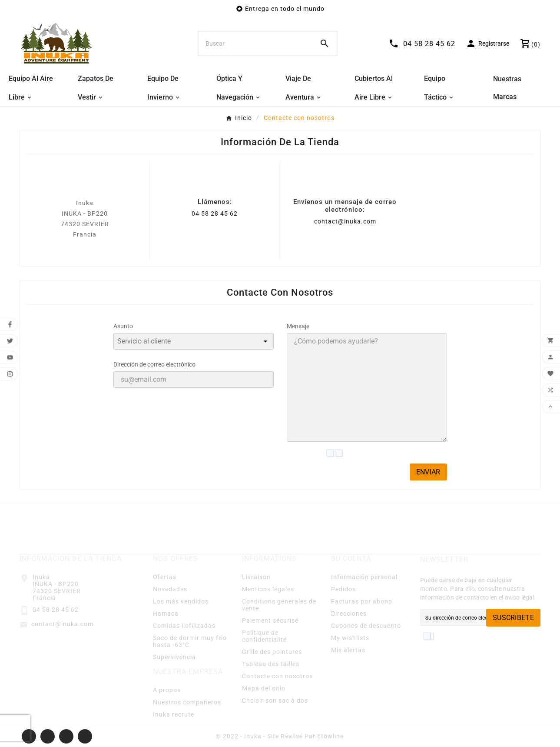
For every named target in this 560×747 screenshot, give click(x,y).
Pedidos (343, 589)
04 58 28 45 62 (215, 213)
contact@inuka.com (345, 221)
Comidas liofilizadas (184, 626)
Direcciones (349, 614)
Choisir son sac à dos (275, 700)
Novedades (170, 589)
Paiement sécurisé (270, 620)
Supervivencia (174, 657)
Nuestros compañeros (187, 702)
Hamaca (166, 614)
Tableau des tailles (271, 664)
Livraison (256, 577)
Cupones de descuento (366, 626)
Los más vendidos (181, 601)
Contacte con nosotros (277, 676)
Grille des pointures (272, 652)
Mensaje (298, 326)
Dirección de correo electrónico (154, 364)
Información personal (364, 577)
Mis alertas (348, 650)
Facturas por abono (362, 601)
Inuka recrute (174, 714)
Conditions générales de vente (279, 605)
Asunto (123, 326)
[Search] (325, 43)
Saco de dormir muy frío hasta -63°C (190, 641)
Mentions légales (268, 589)
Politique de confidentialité (264, 636)
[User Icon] (487, 43)
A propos (167, 690)
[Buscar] (256, 43)
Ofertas (165, 577)
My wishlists (350, 638)
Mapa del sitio (264, 688)
